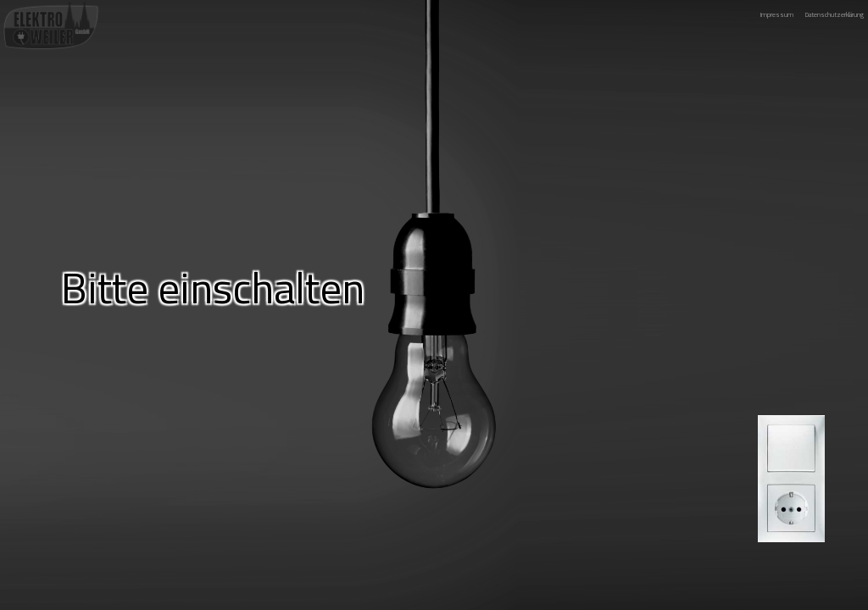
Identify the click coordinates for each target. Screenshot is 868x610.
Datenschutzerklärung (835, 14)
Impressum (777, 14)
